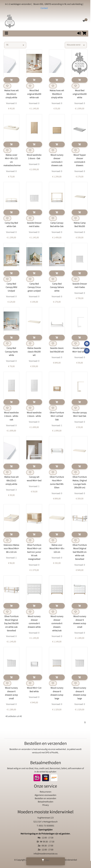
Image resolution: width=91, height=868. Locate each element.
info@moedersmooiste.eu (46, 854)
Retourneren (46, 792)
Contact (44, 8)
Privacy (46, 805)
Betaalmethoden (46, 802)
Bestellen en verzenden (46, 799)
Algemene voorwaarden (46, 795)
